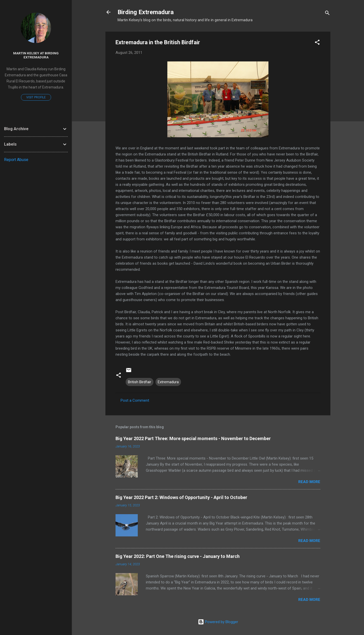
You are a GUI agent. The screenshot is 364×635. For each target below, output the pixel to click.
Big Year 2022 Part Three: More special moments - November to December (193, 438)
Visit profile (36, 97)
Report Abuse (16, 160)
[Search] (327, 14)
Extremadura (168, 382)
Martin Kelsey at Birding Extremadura (36, 55)
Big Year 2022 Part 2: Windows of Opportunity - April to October (181, 497)
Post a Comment (135, 400)
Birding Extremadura (146, 12)
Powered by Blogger (218, 622)
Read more (309, 482)
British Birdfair (140, 382)
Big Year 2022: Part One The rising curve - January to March (178, 556)
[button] (317, 43)
